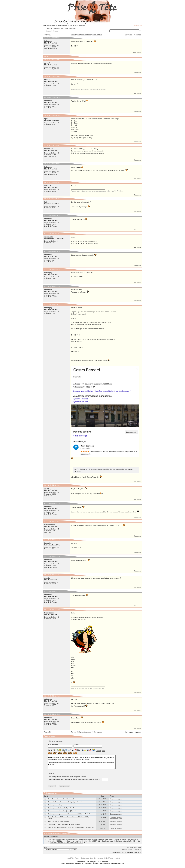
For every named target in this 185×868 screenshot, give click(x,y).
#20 (45, 557)
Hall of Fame (109, 858)
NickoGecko (49, 613)
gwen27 (47, 63)
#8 (45, 182)
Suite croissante (54, 821)
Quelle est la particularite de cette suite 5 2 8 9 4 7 (120, 841)
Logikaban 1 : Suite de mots (58, 824)
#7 (45, 164)
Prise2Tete (70, 858)
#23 (45, 610)
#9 (45, 199)
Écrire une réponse (133, 35)
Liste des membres (97, 858)
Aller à (61, 849)
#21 (45, 575)
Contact (117, 858)
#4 (45, 97)
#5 (45, 116)
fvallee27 (48, 80)
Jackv (47, 488)
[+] (140, 31)
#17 (45, 503)
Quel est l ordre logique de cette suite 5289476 (81, 841)
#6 (45, 146)
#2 (45, 60)
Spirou (47, 119)
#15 (45, 304)
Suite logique (97, 35)
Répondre (137, 52)
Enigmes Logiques (84, 35)
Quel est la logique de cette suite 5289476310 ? (67, 843)
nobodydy (48, 273)
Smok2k (47, 543)
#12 (45, 251)
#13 (45, 270)
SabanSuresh (49, 525)
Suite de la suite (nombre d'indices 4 (61, 799)
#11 (45, 234)
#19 (45, 540)
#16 (45, 485)
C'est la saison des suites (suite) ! (60, 811)
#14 (45, 286)
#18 (45, 522)
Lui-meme (48, 41)
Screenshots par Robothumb (131, 849)
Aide (103, 751)
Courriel (88, 746)
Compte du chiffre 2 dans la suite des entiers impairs (67, 827)
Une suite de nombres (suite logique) (61, 802)
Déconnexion (137, 25)
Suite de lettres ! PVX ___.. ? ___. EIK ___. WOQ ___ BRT (68, 817)
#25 (45, 714)
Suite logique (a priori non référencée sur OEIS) (65, 814)
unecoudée (49, 237)
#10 (45, 215)
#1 (45, 38)
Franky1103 (49, 149)
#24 (45, 696)
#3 (45, 77)
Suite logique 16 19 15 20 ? (57, 808)
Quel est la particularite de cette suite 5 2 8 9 (101, 839)
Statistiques (85, 858)
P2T (128, 848)
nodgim (47, 578)
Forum (73, 35)
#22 (45, 591)
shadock (48, 185)
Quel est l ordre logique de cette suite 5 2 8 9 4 (64, 839)
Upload (98, 751)
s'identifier (72, 28)
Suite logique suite (54, 805)
